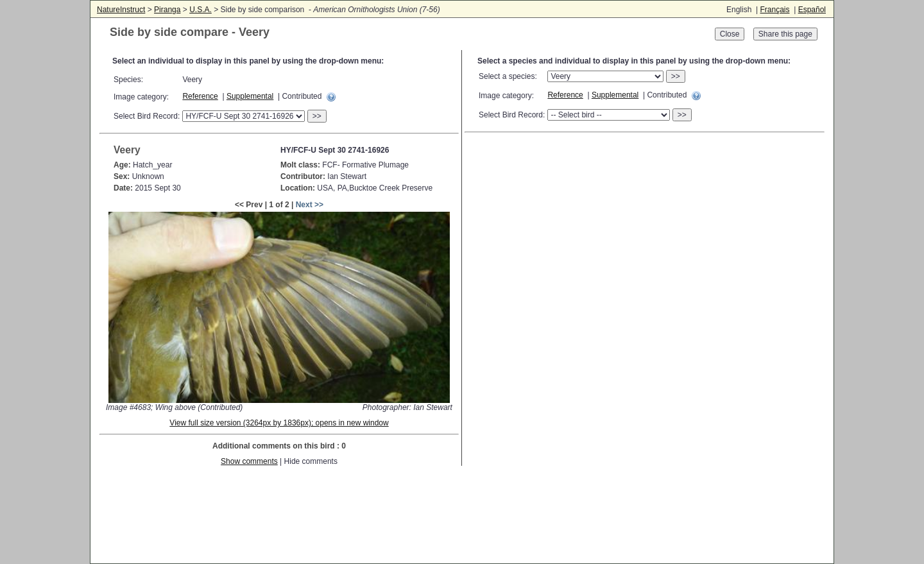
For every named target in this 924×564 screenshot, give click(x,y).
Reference (200, 96)
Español (812, 10)
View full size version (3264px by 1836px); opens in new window (279, 423)
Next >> (310, 205)
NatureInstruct (121, 10)
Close (730, 34)
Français (774, 10)
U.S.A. (201, 10)
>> (317, 116)
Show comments (249, 461)
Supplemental (250, 96)
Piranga (167, 10)
